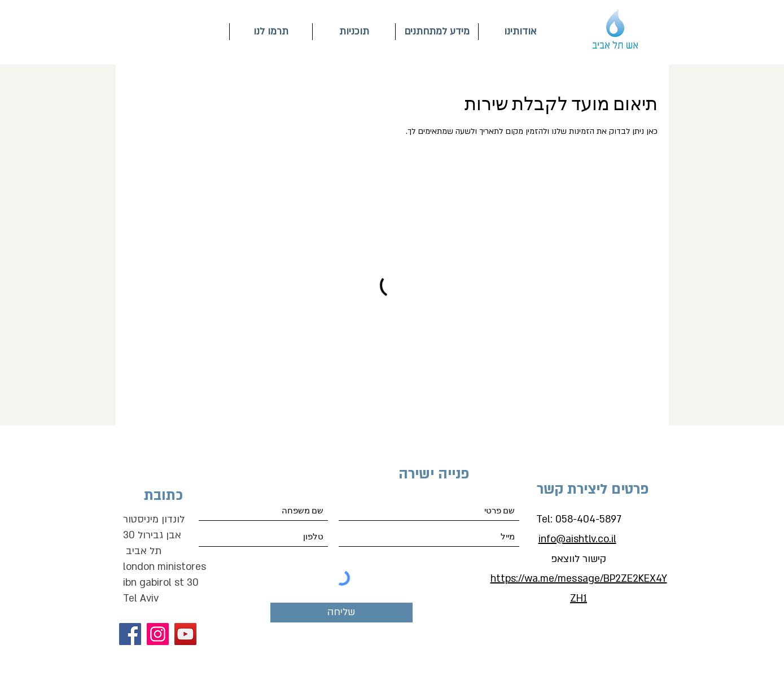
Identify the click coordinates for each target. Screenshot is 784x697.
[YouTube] (185, 634)
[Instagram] (158, 634)
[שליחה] (341, 613)
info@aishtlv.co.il (577, 539)
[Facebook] (130, 634)
